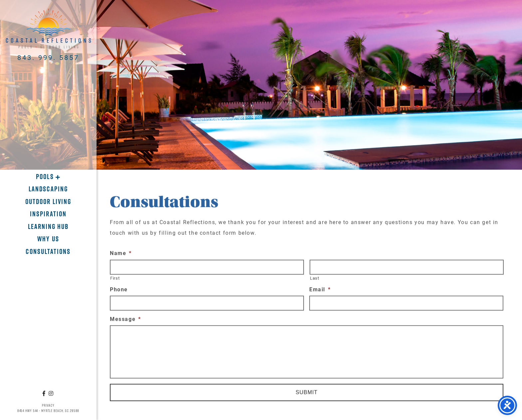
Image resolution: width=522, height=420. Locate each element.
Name (121, 255)
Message (126, 320)
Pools (46, 177)
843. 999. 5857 (48, 57)
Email (320, 291)
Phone (119, 291)
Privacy (48, 405)
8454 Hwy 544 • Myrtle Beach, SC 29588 (48, 411)
